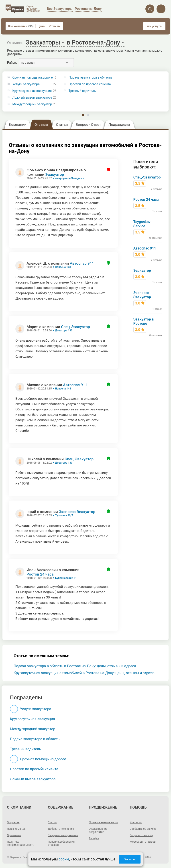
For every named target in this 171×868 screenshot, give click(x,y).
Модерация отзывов (143, 842)
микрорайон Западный (70, 178)
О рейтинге (14, 835)
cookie (64, 859)
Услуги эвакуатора (26, 84)
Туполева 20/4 (64, 515)
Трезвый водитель (25, 749)
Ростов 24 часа (40, 574)
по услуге (154, 26)
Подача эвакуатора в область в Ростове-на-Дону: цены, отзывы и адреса (75, 666)
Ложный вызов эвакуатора (32, 98)
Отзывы (55, 26)
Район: (12, 63)
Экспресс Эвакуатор (77, 512)
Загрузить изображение (63, 835)
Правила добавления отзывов (61, 843)
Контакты (136, 822)
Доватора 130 (64, 331)
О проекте (13, 822)
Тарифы (94, 838)
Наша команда (16, 829)
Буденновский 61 (66, 578)
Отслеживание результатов (98, 830)
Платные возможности (103, 822)
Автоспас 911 (82, 263)
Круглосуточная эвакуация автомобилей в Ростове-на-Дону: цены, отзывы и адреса (84, 673)
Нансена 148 (63, 267)
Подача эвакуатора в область (35, 739)
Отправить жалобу (141, 835)
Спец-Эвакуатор (75, 327)
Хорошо (130, 859)
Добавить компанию (61, 829)
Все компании (21, 26)
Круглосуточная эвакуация (32, 91)
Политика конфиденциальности (21, 843)
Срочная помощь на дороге (33, 78)
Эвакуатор (55, 174)
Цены (42, 26)
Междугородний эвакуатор (32, 104)
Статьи (52, 822)
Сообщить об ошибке (143, 829)
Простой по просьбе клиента (34, 769)
